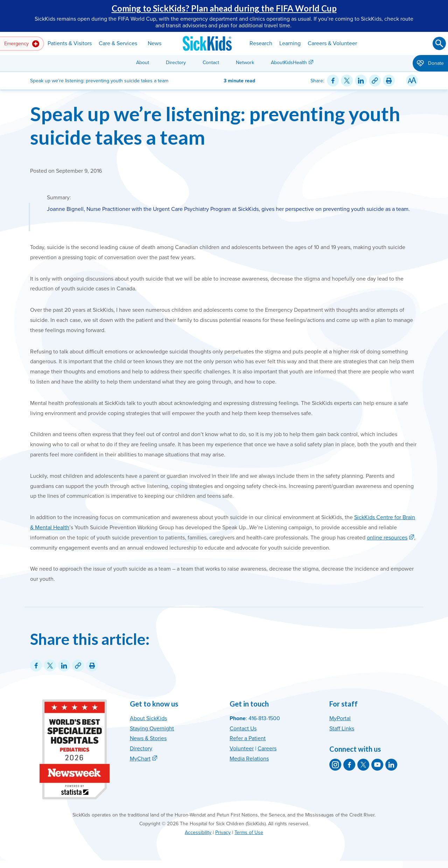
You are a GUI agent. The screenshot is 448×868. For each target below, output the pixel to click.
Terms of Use (249, 832)
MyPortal (340, 718)
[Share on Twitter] (347, 81)
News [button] (155, 43)
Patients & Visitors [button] (70, 43)
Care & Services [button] (118, 43)
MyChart (140, 759)
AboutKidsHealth (289, 63)
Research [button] (261, 43)
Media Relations (249, 759)
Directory (176, 63)
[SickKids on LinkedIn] (391, 765)
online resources (387, 538)
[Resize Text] (412, 81)
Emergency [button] (22, 44)
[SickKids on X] (363, 765)
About (143, 63)
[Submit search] (439, 43)
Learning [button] (290, 43)
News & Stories (148, 738)
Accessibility (198, 832)
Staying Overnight (152, 729)
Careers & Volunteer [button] (332, 43)
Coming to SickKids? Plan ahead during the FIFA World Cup (224, 8)
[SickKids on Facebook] (349, 765)
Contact (211, 63)
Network (245, 63)
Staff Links (342, 729)
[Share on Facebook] (333, 81)
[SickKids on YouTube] (377, 765)
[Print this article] (389, 81)
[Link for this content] (375, 81)
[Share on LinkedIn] (361, 81)
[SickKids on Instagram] (335, 765)
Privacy (223, 832)
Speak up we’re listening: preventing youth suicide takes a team (215, 125)
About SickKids (148, 718)
